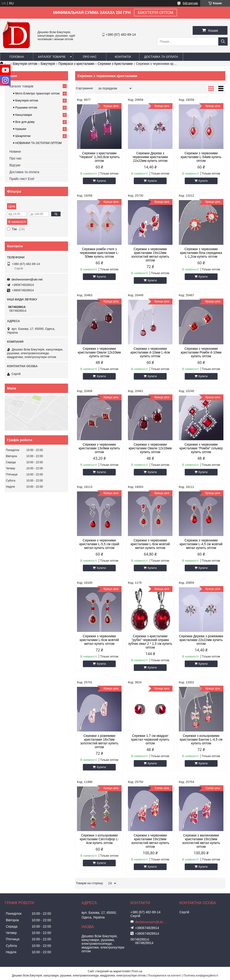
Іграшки (21, 129)
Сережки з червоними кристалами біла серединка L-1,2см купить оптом (201, 253)
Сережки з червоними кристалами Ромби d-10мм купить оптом (201, 352)
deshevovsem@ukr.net (27, 279)
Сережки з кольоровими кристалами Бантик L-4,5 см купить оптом (201, 739)
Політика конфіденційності (201, 976)
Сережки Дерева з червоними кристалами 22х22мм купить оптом (150, 157)
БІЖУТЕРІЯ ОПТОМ (155, 13)
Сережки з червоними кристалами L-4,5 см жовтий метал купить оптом (201, 544)
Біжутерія (48, 64)
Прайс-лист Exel (22, 179)
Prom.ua (137, 971)
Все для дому (25, 122)
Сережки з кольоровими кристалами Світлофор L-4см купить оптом (99, 839)
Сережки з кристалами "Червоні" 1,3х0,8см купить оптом (99, 157)
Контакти (123, 57)
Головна (17, 57)
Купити (101, 181)
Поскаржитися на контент (164, 976)
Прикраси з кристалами (76, 64)
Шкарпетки (23, 136)
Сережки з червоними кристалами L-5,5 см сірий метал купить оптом (99, 544)
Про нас (90, 57)
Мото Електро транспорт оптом (37, 93)
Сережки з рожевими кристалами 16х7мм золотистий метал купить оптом (99, 741)
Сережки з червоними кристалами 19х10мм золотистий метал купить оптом (150, 841)
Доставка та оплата (161, 57)
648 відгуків (190, 3)
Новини (15, 152)
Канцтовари (24, 115)
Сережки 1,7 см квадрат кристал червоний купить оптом (150, 739)
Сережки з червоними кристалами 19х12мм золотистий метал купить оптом (150, 255)
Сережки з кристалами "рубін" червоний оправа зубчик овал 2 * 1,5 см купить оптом (150, 642)
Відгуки (15, 165)
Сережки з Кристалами (115, 64)
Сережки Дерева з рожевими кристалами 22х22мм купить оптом (201, 640)
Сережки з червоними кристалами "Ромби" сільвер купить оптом (201, 448)
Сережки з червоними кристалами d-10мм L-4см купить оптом (150, 352)
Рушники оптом (26, 107)
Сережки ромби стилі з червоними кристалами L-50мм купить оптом (99, 253)
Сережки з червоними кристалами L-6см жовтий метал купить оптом (150, 544)
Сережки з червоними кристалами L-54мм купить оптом (201, 157)
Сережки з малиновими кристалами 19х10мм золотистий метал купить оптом (201, 841)
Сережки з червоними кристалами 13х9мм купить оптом (99, 448)
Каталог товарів (52, 57)
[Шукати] (223, 41)
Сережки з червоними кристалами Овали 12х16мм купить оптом (150, 448)
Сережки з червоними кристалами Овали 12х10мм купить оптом (99, 352)
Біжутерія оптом (25, 64)
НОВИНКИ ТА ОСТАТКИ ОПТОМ (38, 143)
